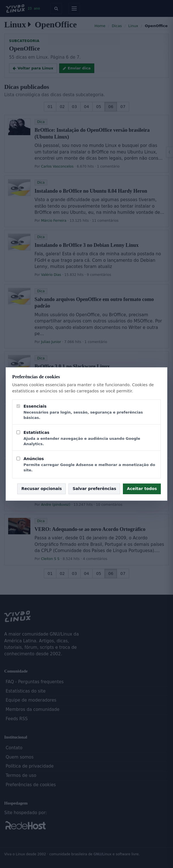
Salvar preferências (94, 489)
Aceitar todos (142, 489)
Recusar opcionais (41, 489)
